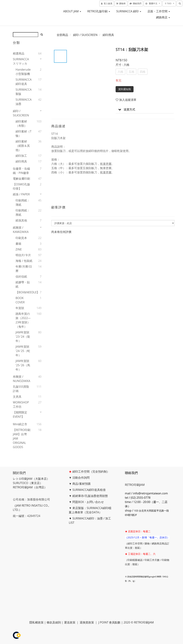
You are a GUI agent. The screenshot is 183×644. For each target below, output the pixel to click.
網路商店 (163, 17)
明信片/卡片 (23, 255)
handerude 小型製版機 (23, 72)
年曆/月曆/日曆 (24, 269)
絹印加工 (21, 156)
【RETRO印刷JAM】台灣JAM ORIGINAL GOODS (22, 438)
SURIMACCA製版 (24, 92)
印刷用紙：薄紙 (23, 203)
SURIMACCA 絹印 (129, 11)
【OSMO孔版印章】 (21, 186)
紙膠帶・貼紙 (23, 284)
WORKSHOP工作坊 (21, 404)
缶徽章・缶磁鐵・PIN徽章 (21, 171)
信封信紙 (21, 277)
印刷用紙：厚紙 (23, 213)
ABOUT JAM (72, 11)
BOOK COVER (20, 300)
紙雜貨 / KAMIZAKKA (21, 230)
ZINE (19, 249)
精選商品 (19, 53)
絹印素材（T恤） (24, 134)
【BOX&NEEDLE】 (24, 292)
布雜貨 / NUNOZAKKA (22, 379)
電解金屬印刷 (21, 179)
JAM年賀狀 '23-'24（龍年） (23, 337)
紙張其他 (21, 220)
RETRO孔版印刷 (99, 11)
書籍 (18, 244)
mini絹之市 (20, 424)
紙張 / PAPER (21, 194)
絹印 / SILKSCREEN (21, 113)
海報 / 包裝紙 (24, 261)
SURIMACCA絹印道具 (24, 82)
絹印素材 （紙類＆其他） (23, 146)
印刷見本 (21, 238)
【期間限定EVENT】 (20, 414)
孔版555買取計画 (21, 389)
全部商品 (62, 35)
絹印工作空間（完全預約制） (91, 472)
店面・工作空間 (159, 11)
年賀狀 (20, 308)
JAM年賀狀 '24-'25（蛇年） (23, 351)
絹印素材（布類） (21, 124)
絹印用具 (21, 161)
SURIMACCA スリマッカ (21, 61)
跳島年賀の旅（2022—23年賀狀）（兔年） (23, 320)
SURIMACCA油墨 (24, 102)
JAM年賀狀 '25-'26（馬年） (23, 365)
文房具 (17, 397)
